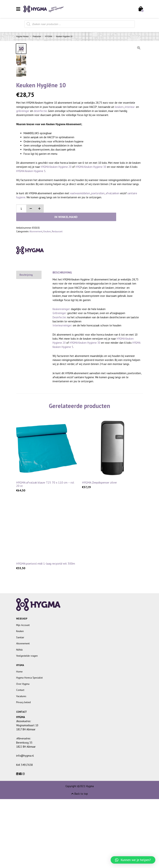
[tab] (29, 344)
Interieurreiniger (62, 394)
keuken (119, 184)
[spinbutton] (20, 286)
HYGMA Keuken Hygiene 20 (56, 244)
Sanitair (20, 706)
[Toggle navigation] (18, 9)
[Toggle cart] (140, 9)
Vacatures (21, 765)
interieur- (130, 184)
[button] (29, 286)
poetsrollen (98, 270)
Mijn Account (23, 694)
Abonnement (36, 300)
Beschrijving (26, 344)
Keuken (47, 300)
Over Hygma (23, 753)
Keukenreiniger (61, 378)
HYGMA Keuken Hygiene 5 (31, 248)
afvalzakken (113, 270)
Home (19, 740)
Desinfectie (59, 386)
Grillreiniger (59, 382)
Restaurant (57, 300)
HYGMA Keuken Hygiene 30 (91, 244)
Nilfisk (19, 719)
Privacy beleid (23, 771)
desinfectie (40, 188)
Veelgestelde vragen (27, 725)
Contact (20, 759)
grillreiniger (23, 188)
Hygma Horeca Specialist (29, 747)
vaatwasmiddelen (80, 270)
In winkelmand (94, 286)
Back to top (80, 863)
